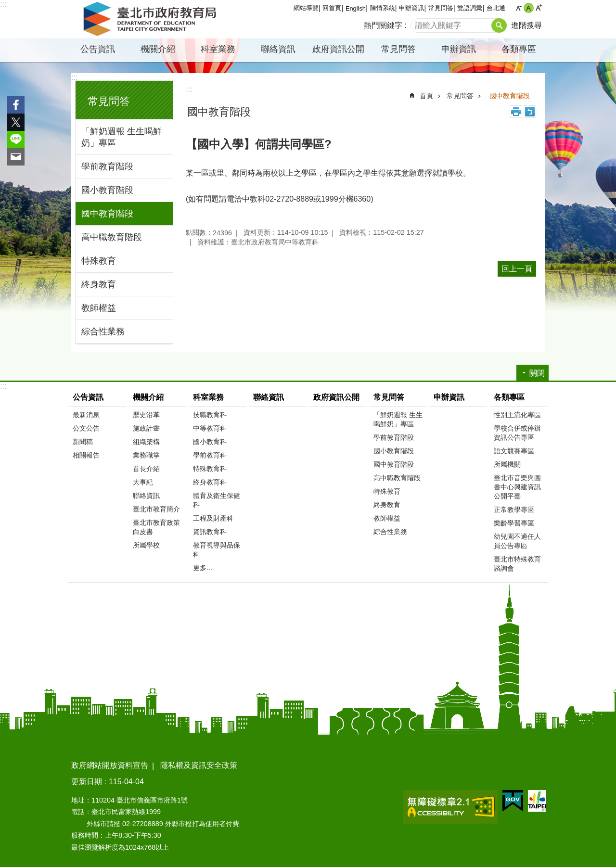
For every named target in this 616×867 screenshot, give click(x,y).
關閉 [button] (537, 373)
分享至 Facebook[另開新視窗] (16, 105)
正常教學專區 (514, 510)
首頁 (426, 96)
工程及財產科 (213, 518)
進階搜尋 (526, 25)
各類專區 (519, 49)
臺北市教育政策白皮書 (156, 527)
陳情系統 (383, 8)
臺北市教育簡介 (156, 509)
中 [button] (529, 8)
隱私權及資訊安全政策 (199, 765)
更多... (203, 568)
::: (3, 4)
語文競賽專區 (514, 451)
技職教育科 (210, 415)
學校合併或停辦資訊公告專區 (517, 433)
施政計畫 (146, 428)
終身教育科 (210, 482)
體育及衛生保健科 (217, 500)
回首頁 (332, 8)
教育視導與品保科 (217, 550)
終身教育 (99, 284)
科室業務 (218, 49)
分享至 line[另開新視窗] (16, 140)
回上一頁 (517, 269)
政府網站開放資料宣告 (110, 765)
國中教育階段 (107, 214)
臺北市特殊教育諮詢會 (517, 564)
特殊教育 (99, 261)
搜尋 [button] (499, 25)
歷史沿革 (146, 415)
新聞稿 (83, 442)
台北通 (496, 8)
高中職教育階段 (112, 237)
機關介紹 (158, 49)
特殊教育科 (210, 469)
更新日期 (87, 782)
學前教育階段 (107, 166)
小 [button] (519, 8)
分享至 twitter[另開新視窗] (16, 122)
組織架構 (146, 442)
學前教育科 (210, 455)
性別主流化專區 (517, 415)
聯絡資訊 (278, 49)
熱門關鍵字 (383, 25)
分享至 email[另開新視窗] (16, 157)
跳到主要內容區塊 (5, 5)
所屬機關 (507, 464)
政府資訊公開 (338, 49)
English (356, 8)
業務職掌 (146, 455)
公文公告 (86, 428)
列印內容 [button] (516, 112)
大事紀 (143, 482)
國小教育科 (210, 442)
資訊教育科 (210, 532)
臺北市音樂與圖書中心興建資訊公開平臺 (517, 487)
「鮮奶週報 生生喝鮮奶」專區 (122, 137)
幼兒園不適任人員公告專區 (517, 541)
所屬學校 (146, 545)
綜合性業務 (103, 331)
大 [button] (539, 8)
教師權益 (99, 308)
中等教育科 (210, 428)
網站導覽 (306, 8)
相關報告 (86, 455)
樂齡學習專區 (514, 523)
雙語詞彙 (470, 8)
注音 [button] (530, 112)
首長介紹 (146, 469)
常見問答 (441, 8)
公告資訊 (98, 49)
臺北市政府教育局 (152, 19)
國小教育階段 (107, 190)
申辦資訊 (411, 8)
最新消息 (86, 415)
